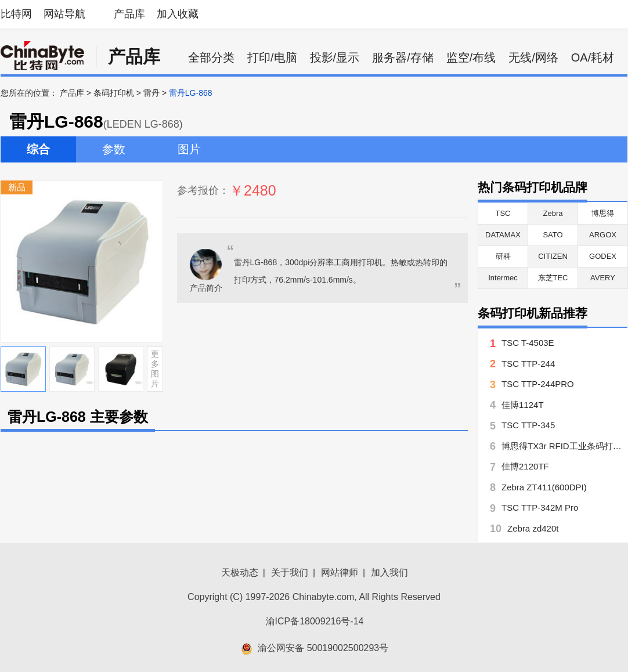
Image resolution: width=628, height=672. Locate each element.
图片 (189, 149)
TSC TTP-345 (528, 425)
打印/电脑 (272, 57)
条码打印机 (114, 93)
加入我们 (389, 572)
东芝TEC (553, 278)
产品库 (129, 14)
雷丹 (151, 93)
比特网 (16, 14)
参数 (114, 149)
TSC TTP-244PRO (538, 384)
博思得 (603, 213)
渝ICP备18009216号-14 (315, 621)
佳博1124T (523, 405)
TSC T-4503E (528, 343)
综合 (38, 149)
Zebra (553, 213)
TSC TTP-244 (528, 364)
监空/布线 (471, 57)
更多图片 (155, 368)
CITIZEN (553, 256)
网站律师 (340, 572)
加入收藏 (178, 14)
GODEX (603, 256)
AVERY (603, 278)
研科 (503, 256)
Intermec (503, 278)
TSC (503, 213)
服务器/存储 (403, 57)
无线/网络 (533, 57)
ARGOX (603, 235)
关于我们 (290, 572)
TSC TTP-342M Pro (540, 507)
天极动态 (240, 572)
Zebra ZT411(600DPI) (544, 487)
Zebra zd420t (533, 528)
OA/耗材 (593, 57)
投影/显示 (335, 57)
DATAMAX (503, 235)
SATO (553, 235)
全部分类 (211, 57)
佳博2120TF (525, 466)
